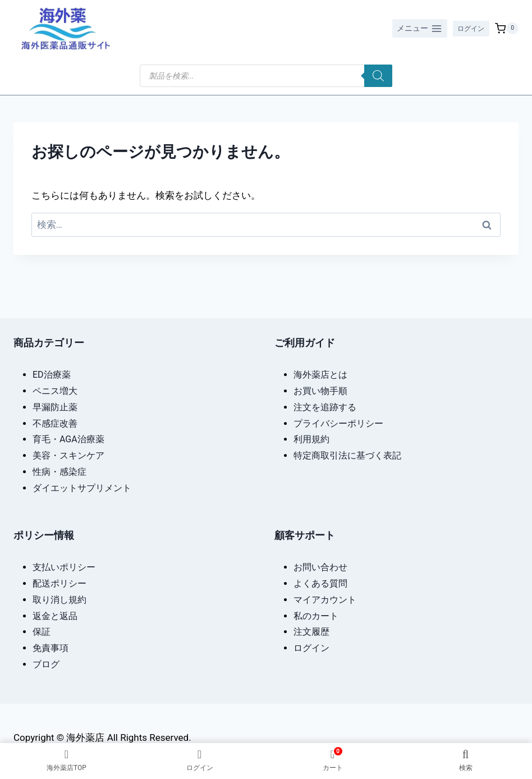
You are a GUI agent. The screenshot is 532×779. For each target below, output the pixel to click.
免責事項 (51, 647)
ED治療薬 (52, 374)
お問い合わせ (320, 567)
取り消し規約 (59, 599)
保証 (42, 631)
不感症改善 (55, 422)
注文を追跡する (325, 406)
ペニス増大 (55, 390)
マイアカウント (325, 599)
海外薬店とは (320, 374)
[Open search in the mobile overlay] (266, 76)
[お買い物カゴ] (507, 29)
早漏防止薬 (55, 406)
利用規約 (311, 439)
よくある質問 (320, 583)
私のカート (316, 615)
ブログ (46, 664)
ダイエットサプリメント (82, 487)
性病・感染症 (59, 471)
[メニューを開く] (414, 29)
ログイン (468, 28)
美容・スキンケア (68, 455)
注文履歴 (311, 631)
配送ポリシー (59, 583)
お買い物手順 (320, 390)
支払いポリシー (64, 567)
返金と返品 (55, 615)
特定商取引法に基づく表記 (347, 455)
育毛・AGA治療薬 (68, 439)
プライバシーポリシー (338, 422)
